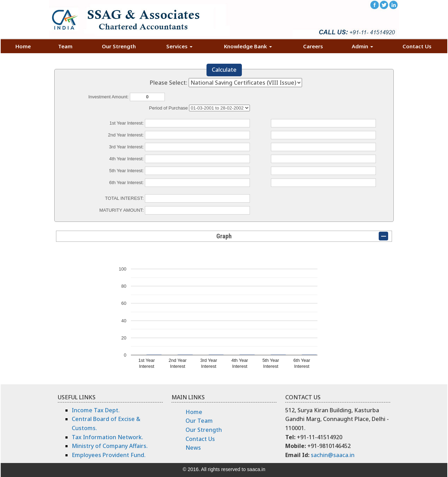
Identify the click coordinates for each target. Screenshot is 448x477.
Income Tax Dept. (96, 410)
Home (23, 46)
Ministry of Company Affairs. (110, 446)
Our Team (199, 421)
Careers (313, 46)
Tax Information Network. (107, 437)
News (193, 448)
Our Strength (119, 46)
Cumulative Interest (219, 108)
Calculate (224, 70)
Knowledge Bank (248, 46)
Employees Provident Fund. (109, 455)
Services (179, 46)
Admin (362, 46)
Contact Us (417, 46)
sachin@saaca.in (333, 455)
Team (65, 46)
